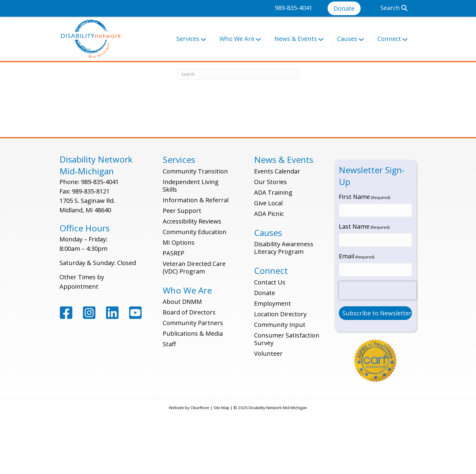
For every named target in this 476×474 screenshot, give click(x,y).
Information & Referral (196, 262)
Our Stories (270, 244)
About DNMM (182, 364)
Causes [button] (347, 39)
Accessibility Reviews (192, 283)
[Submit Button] (376, 370)
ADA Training (273, 255)
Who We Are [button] (237, 39)
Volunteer (268, 416)
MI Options (179, 305)
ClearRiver (200, 465)
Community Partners (193, 385)
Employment (272, 366)
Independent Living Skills (191, 248)
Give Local (268, 265)
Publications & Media (193, 396)
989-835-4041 (294, 8)
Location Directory (280, 376)
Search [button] (394, 8)
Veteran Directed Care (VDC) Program (194, 330)
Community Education (195, 294)
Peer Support (182, 273)
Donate (344, 8)
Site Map (221, 465)
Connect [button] (389, 39)
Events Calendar (277, 233)
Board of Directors (189, 374)
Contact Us (270, 344)
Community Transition (195, 233)
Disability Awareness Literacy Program (284, 310)
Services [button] (188, 39)
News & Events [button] (296, 39)
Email (357, 315)
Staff (169, 406)
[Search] (238, 136)
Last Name (364, 287)
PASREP (173, 315)
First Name (364, 259)
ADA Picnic (269, 276)
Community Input (280, 387)
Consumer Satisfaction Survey (287, 401)
